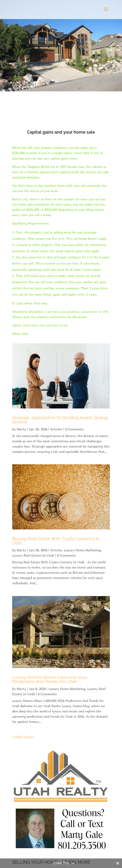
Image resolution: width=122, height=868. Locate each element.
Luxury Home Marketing (82, 550)
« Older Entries (23, 737)
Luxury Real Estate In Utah (33, 555)
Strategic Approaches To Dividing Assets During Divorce (60, 420)
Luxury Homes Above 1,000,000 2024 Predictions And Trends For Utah (50, 679)
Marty (21, 429)
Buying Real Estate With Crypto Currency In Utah (56, 541)
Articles (56, 429)
